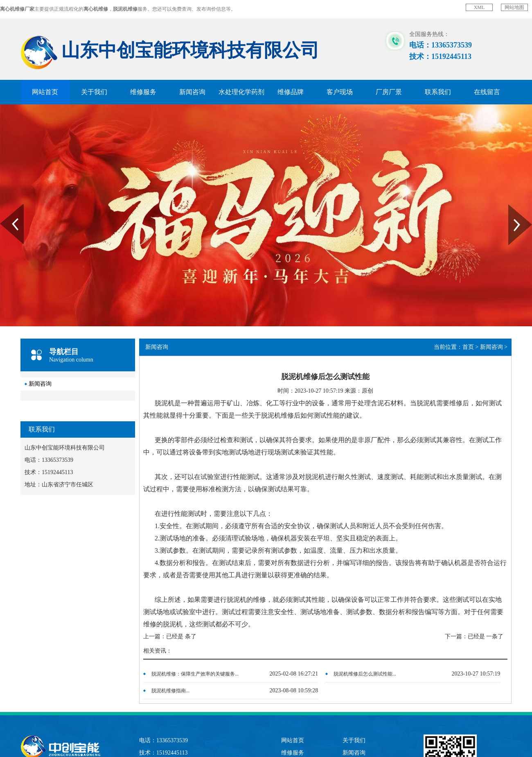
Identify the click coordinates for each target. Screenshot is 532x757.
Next (513, 207)
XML (479, 7)
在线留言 (487, 92)
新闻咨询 (192, 92)
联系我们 (438, 92)
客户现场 (340, 92)
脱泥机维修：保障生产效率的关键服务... (195, 674)
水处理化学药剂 (241, 92)
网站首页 (45, 92)
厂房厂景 (389, 92)
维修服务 (143, 92)
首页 (468, 347)
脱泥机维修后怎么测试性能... (365, 674)
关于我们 (94, 92)
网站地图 (514, 7)
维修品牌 (291, 92)
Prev (5, 207)
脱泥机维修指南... (170, 691)
